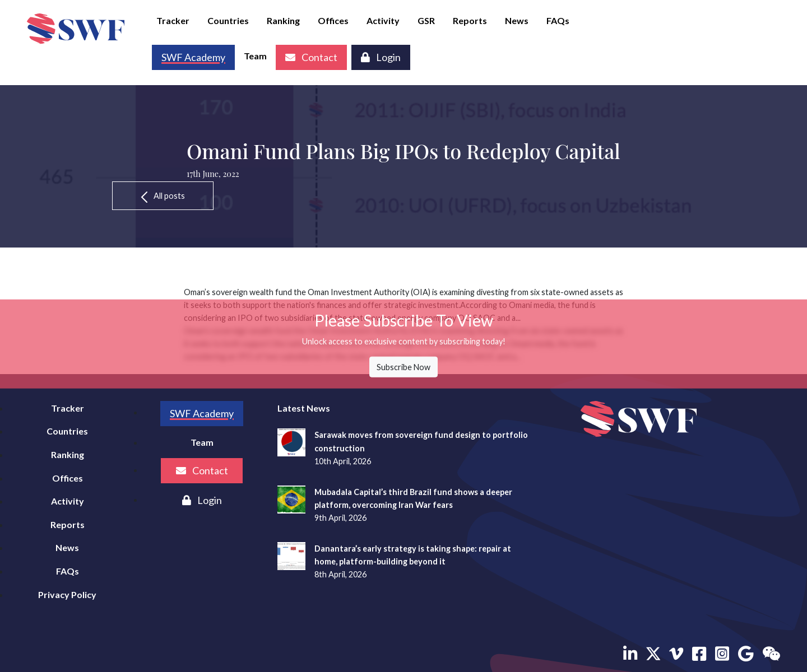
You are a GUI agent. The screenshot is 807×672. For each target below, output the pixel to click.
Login (381, 57)
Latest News (304, 408)
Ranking (283, 20)
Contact (311, 57)
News (517, 20)
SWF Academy (202, 413)
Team (255, 56)
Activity (383, 20)
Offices (333, 20)
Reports (470, 20)
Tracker (173, 20)
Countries (228, 20)
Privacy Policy (67, 594)
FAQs (558, 20)
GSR (426, 20)
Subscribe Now (403, 367)
